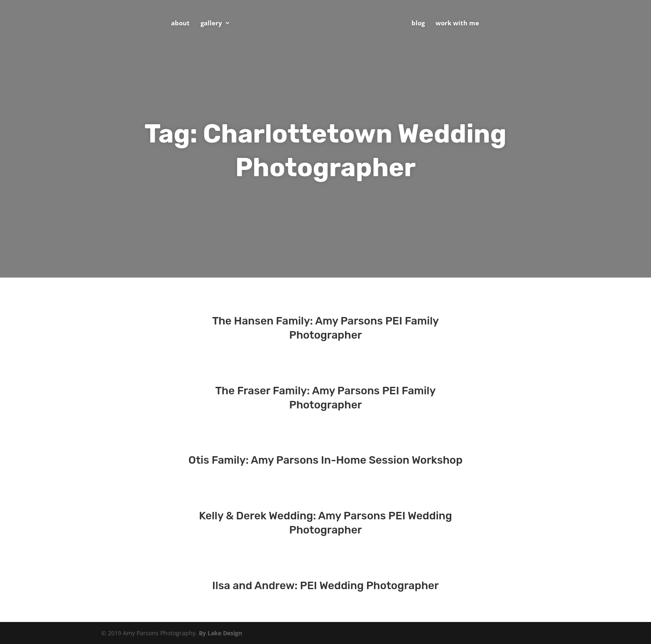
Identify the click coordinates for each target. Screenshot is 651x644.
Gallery (211, 23)
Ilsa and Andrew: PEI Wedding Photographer (325, 586)
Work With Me (457, 23)
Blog (418, 23)
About (180, 23)
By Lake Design (220, 633)
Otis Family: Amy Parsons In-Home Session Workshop (325, 460)
